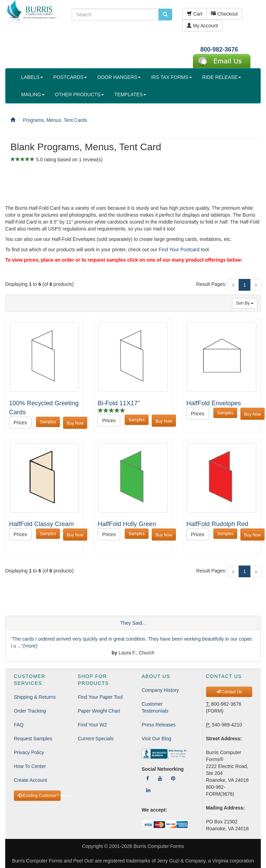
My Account (202, 26)
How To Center (30, 766)
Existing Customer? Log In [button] (39, 796)
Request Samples (33, 739)
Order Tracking (30, 711)
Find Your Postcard (179, 250)
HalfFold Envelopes (214, 403)
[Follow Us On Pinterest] (173, 778)
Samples (48, 422)
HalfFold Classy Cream (41, 524)
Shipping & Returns (35, 697)
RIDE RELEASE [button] (222, 77)
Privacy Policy (29, 752)
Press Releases (159, 725)
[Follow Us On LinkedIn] (148, 790)
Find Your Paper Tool (100, 697)
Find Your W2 (92, 725)
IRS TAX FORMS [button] (171, 77)
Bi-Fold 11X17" (119, 403)
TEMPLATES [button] (130, 94)
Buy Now (75, 423)
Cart (195, 14)
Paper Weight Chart (99, 711)
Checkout (224, 14)
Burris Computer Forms (159, 846)
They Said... (133, 623)
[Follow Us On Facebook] (148, 778)
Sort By (245, 303)
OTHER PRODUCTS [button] (79, 94)
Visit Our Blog (156, 739)
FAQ (19, 725)
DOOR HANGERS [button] (119, 77)
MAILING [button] (33, 94)
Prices (20, 423)
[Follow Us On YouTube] (160, 778)
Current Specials (96, 739)
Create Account (30, 780)
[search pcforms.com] (165, 15)
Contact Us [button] (229, 692)
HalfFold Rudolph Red (217, 524)
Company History (160, 690)
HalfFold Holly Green (127, 524)
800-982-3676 (219, 49)
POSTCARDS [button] (70, 77)
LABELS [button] (32, 77)
